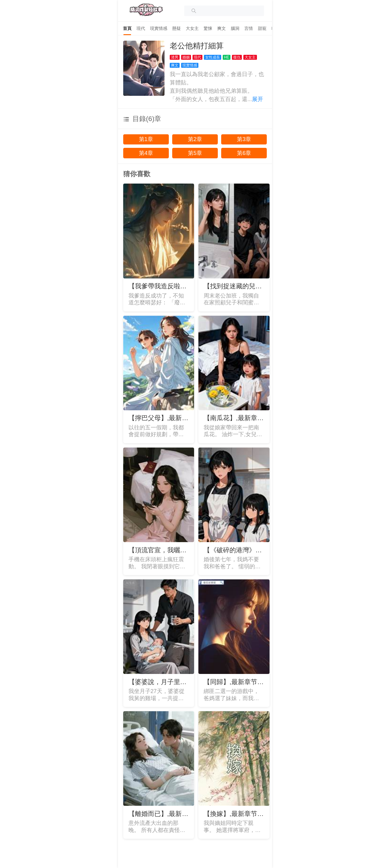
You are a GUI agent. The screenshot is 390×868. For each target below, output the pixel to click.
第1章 (146, 139)
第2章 (195, 139)
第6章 (244, 153)
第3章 (244, 139)
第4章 (146, 153)
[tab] (127, 28)
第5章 (195, 153)
